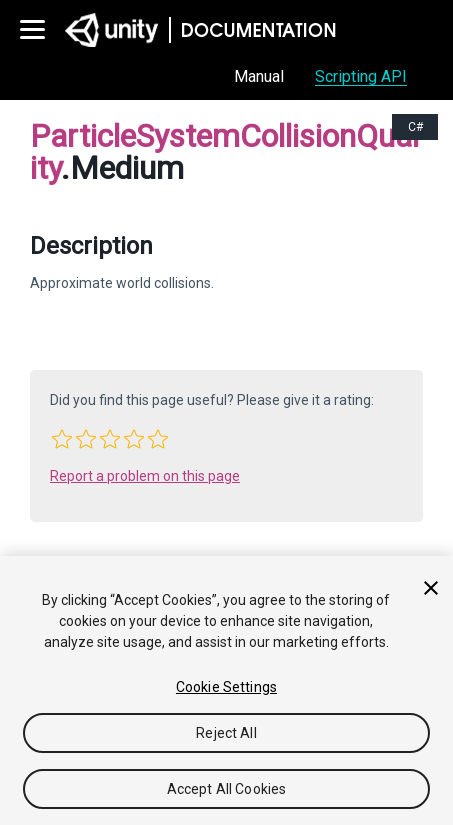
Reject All (226, 733)
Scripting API (361, 76)
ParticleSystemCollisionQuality (224, 152)
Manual (259, 76)
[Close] (431, 588)
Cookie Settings (226, 687)
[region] (226, 690)
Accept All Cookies (227, 789)
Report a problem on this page (145, 476)
